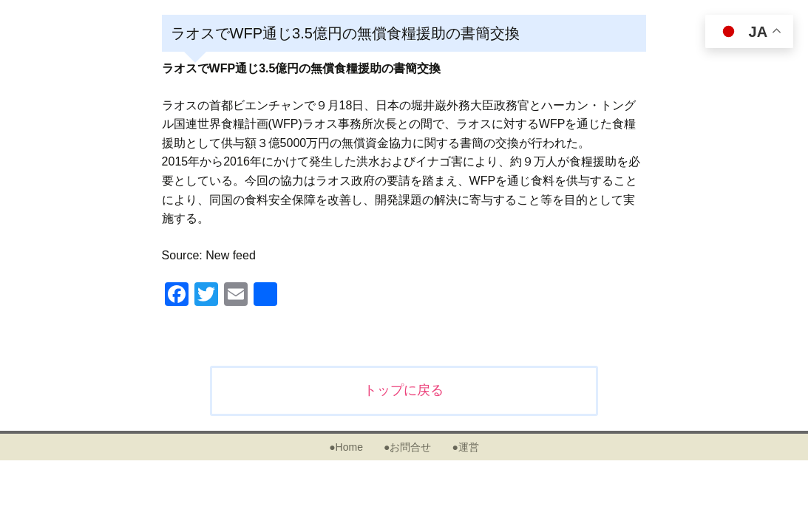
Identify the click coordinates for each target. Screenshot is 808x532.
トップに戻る (404, 390)
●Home (346, 447)
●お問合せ (407, 447)
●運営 (465, 447)
